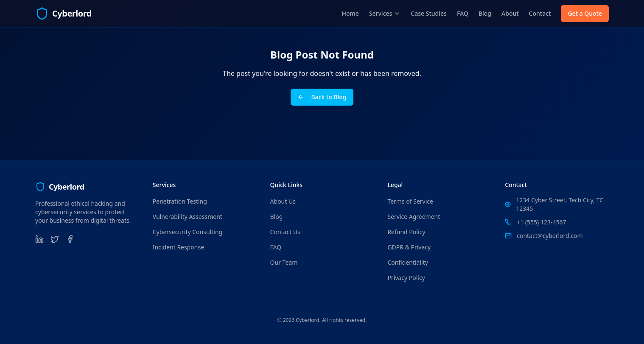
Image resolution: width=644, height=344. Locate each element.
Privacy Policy (406, 278)
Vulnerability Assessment (188, 217)
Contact (540, 13)
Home (350, 13)
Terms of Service (410, 201)
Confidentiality (408, 262)
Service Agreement (414, 217)
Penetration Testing (180, 201)
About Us (283, 201)
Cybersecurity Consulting (188, 232)
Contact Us (285, 232)
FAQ (463, 13)
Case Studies (429, 13)
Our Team (284, 262)
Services (385, 13)
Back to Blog (322, 97)
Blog (485, 13)
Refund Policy (406, 232)
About (510, 13)
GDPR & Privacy (409, 247)
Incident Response (178, 247)
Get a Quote (585, 13)
